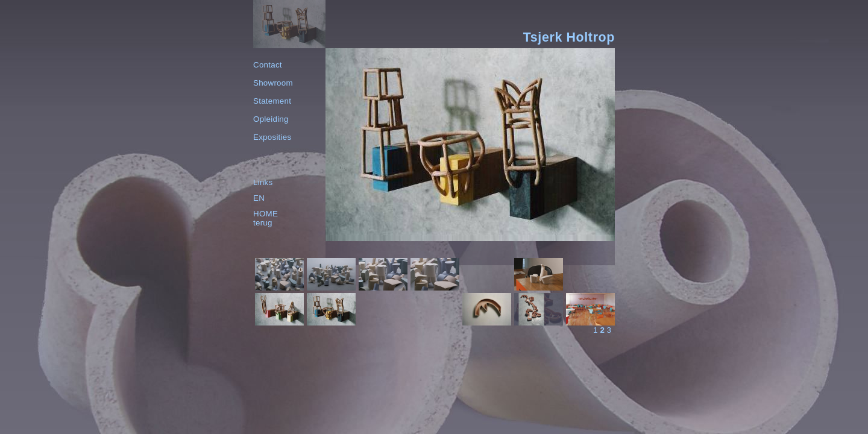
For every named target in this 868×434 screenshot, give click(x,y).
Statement (272, 101)
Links (263, 182)
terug (263, 223)
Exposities (272, 137)
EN (259, 198)
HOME (266, 214)
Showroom (273, 83)
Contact (268, 65)
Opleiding (271, 119)
